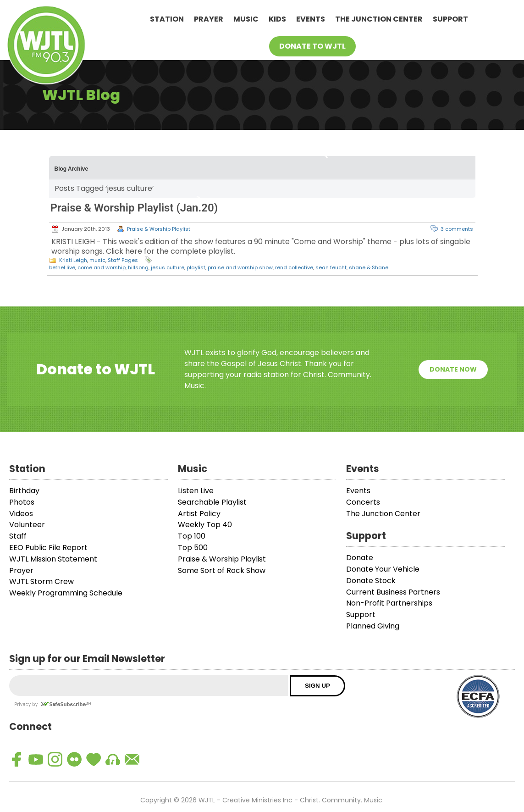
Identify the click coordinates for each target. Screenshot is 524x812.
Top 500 (193, 548)
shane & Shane (369, 267)
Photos (22, 502)
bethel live (62, 267)
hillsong (138, 267)
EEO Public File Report (48, 548)
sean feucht (331, 267)
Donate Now (453, 369)
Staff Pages (123, 260)
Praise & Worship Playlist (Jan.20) (134, 208)
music (97, 260)
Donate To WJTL (312, 46)
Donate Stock (371, 581)
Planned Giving (373, 626)
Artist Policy (199, 514)
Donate (360, 558)
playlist (196, 267)
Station (167, 19)
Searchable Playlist (212, 502)
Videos (21, 514)
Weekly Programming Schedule (66, 593)
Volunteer (27, 525)
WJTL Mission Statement (53, 559)
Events (311, 19)
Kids (277, 19)
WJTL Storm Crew (41, 581)
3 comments (457, 229)
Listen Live (196, 491)
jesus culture (168, 267)
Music (246, 19)
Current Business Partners (393, 592)
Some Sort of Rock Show (222, 570)
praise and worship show (240, 267)
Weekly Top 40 (205, 525)
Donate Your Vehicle (383, 569)
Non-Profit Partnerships (389, 603)
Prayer (209, 19)
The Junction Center (379, 19)
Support (450, 19)
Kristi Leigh (73, 260)
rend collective (294, 267)
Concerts (363, 502)
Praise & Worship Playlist (159, 229)
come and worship (102, 267)
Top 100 (192, 536)
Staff (18, 536)
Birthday (24, 491)
